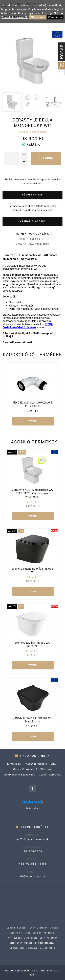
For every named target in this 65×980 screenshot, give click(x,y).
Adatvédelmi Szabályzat (19, 778)
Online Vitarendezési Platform (32, 773)
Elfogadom (38, 17)
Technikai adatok (32, 239)
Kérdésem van (32, 195)
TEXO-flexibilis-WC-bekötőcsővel (28, 326)
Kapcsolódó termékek (32, 244)
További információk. (15, 17)
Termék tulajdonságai (33, 234)
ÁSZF (55, 767)
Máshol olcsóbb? (32, 221)
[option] (32, 61)
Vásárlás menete (36, 767)
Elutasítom (55, 17)
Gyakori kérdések (50, 778)
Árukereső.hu (32, 808)
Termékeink (14, 767)
